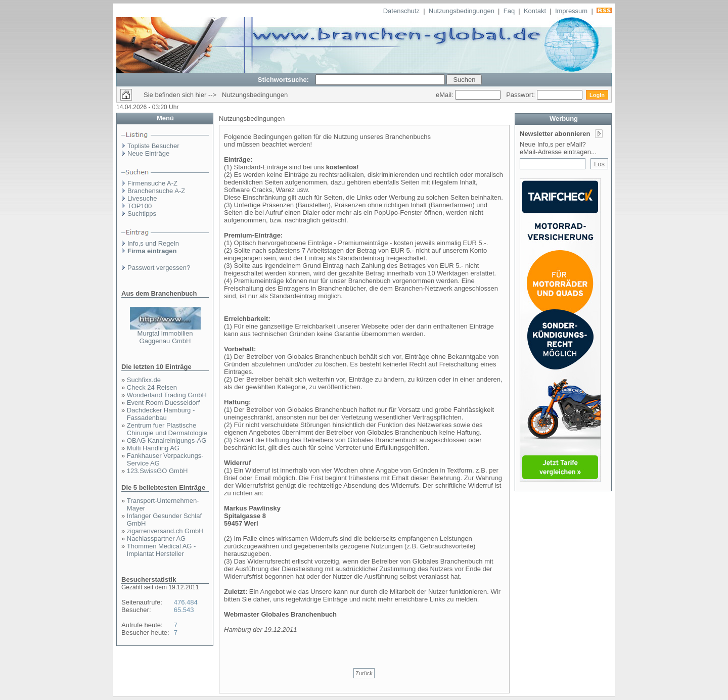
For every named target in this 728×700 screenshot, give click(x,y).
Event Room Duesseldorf (164, 403)
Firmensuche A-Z (152, 183)
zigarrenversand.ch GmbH (165, 531)
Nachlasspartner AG (156, 539)
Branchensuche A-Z (156, 191)
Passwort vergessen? (159, 268)
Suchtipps (142, 214)
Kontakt (535, 11)
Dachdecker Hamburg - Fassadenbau (161, 414)
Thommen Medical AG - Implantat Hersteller (162, 550)
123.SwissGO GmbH (157, 471)
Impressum (571, 11)
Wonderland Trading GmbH (167, 395)
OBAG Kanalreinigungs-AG (167, 440)
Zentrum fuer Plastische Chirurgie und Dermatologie (167, 429)
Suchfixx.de (144, 380)
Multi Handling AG (153, 448)
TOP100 (140, 206)
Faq (509, 11)
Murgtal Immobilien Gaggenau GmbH (165, 337)
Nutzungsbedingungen (462, 11)
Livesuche (142, 198)
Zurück (364, 673)
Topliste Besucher (153, 146)
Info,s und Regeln (153, 243)
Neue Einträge (148, 153)
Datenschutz (401, 11)
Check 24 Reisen (152, 387)
